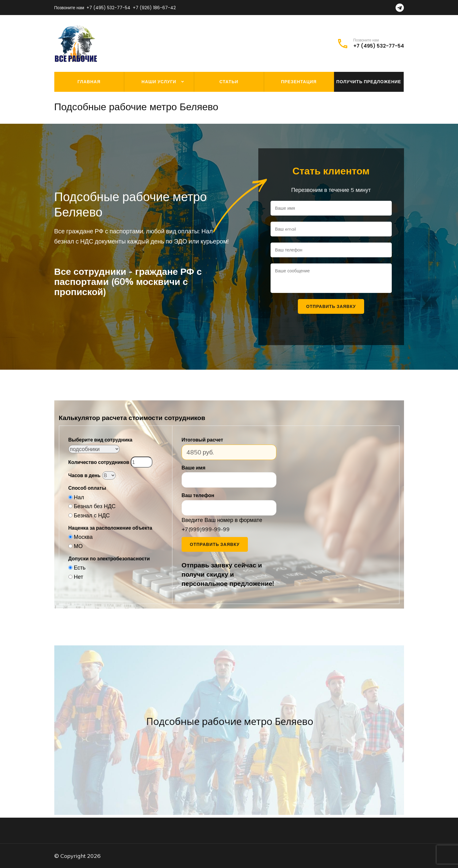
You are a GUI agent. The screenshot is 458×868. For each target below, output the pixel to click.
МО (78, 546)
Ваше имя (194, 468)
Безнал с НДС (92, 515)
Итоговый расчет (202, 440)
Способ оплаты (87, 488)
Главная (89, 82)
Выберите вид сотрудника (100, 440)
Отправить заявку (215, 544)
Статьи (229, 82)
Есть (80, 568)
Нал (79, 497)
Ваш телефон (198, 495)
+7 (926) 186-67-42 (154, 8)
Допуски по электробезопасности (109, 559)
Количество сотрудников (99, 462)
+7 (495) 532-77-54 (108, 8)
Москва (83, 537)
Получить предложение (369, 82)
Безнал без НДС (95, 506)
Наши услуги (159, 82)
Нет (79, 577)
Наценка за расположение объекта (110, 528)
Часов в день (85, 475)
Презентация (299, 82)
